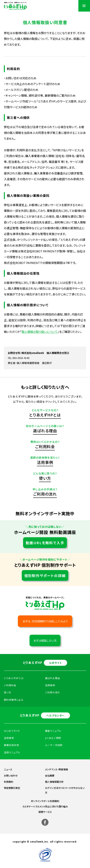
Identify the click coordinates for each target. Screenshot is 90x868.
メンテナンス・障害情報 (56, 769)
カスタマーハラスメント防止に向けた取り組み (45, 806)
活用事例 (45, 462)
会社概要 (50, 775)
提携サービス (45, 812)
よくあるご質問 (53, 738)
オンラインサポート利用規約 (45, 801)
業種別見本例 (11, 745)
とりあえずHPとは (45, 415)
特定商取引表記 (12, 788)
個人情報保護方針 (54, 782)
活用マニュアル (12, 752)
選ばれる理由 (45, 431)
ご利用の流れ (45, 494)
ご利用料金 (45, 446)
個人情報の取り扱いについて (40, 332)
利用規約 (9, 782)
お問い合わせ (11, 775)
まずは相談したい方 (45, 640)
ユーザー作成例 (54, 745)
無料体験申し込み (14, 700)
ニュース (8, 769)
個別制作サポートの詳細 (45, 575)
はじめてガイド (12, 731)
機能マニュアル (53, 731)
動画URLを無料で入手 (45, 543)
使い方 (45, 478)
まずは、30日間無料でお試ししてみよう (45, 621)
